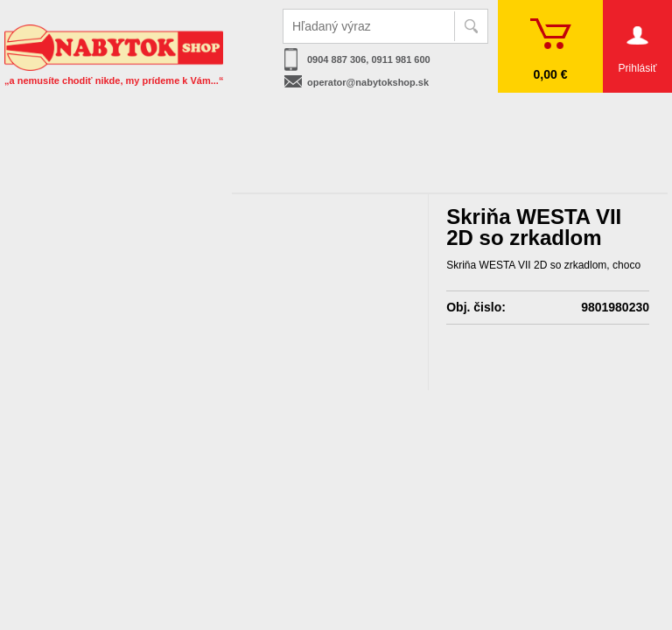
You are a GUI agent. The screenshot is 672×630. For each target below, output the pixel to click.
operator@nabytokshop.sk (368, 82)
